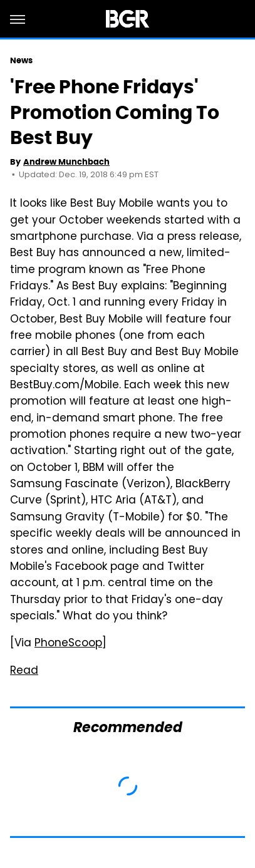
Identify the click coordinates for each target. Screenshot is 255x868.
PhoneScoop (68, 644)
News (21, 60)
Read (24, 671)
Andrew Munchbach (66, 162)
